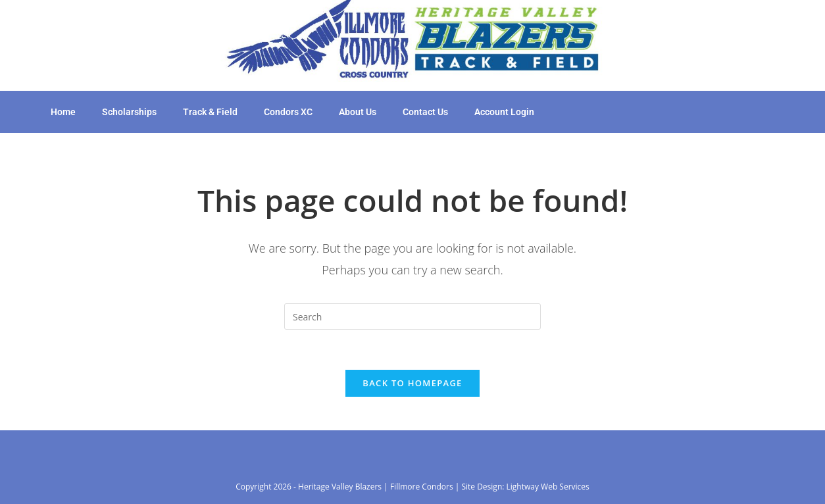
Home (63, 112)
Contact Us (425, 112)
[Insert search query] (413, 316)
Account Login (504, 112)
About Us (358, 112)
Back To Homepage (412, 383)
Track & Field (210, 112)
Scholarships (129, 112)
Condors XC (288, 112)
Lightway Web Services (548, 487)
